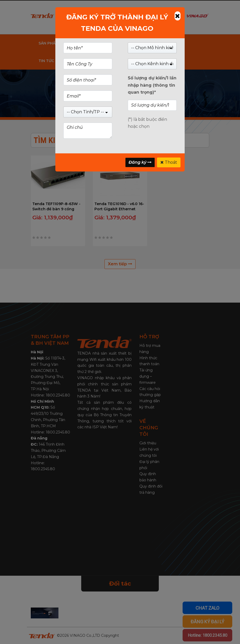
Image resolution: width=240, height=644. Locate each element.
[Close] (178, 16)
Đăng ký (140, 162)
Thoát (169, 162)
